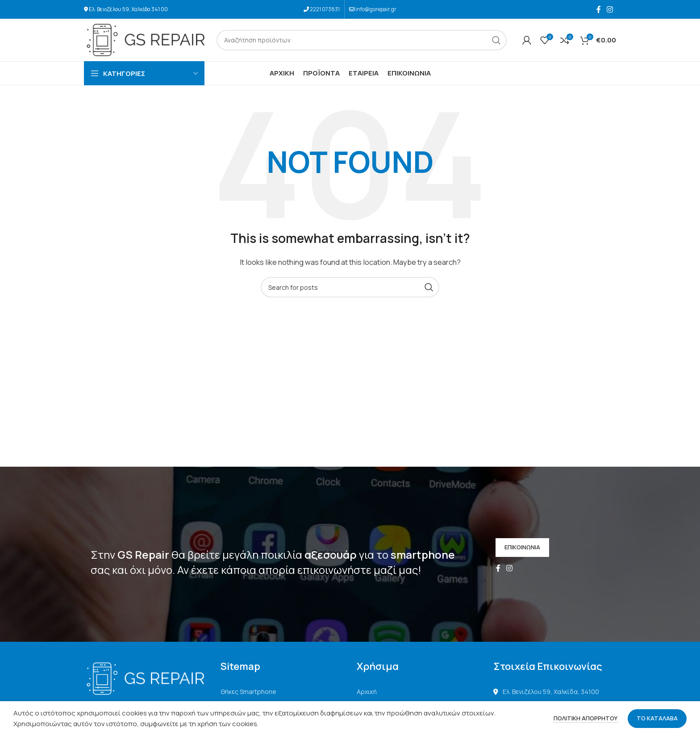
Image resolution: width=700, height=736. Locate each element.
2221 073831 (325, 9)
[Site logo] (146, 40)
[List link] (282, 692)
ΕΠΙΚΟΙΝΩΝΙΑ (522, 547)
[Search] (362, 40)
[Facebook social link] (598, 9)
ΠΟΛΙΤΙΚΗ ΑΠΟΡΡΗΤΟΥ (586, 718)
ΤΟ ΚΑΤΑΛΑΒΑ (657, 718)
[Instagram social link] (610, 9)
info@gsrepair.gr (376, 9)
